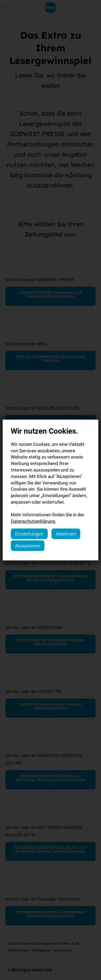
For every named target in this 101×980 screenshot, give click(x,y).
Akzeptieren (28, 546)
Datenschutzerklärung (33, 521)
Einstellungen (29, 534)
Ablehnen (66, 534)
